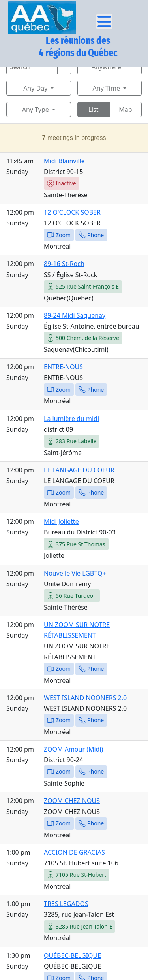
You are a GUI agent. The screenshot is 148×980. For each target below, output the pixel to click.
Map (125, 110)
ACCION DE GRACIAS (74, 852)
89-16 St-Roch (64, 264)
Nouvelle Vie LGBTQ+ (75, 573)
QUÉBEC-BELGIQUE (72, 955)
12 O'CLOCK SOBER (72, 212)
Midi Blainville (64, 161)
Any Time (106, 88)
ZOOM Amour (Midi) (73, 749)
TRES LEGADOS (66, 904)
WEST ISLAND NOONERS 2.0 (85, 698)
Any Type (36, 110)
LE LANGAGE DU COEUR (79, 470)
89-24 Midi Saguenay (75, 315)
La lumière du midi (71, 419)
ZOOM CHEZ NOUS (72, 801)
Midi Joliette (61, 521)
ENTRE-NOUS (63, 367)
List (94, 110)
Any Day (35, 88)
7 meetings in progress (74, 138)
